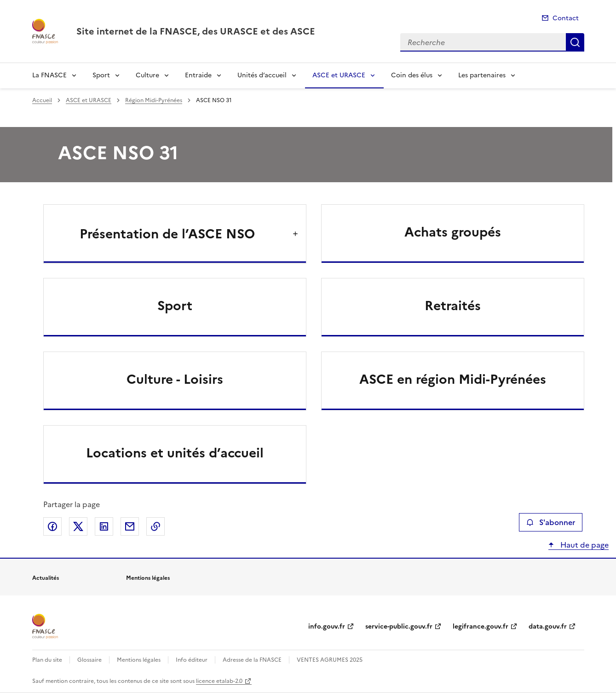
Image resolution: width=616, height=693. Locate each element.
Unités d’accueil (262, 75)
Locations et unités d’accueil (175, 453)
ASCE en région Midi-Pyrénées (453, 379)
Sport (101, 75)
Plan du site (47, 660)
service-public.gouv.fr (399, 627)
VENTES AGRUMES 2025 (330, 660)
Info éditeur (192, 660)
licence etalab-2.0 (219, 681)
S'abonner (550, 522)
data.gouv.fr (548, 627)
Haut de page (584, 545)
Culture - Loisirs (175, 379)
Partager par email (130, 526)
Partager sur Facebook (52, 526)
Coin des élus (412, 75)
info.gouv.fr (327, 627)
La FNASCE (49, 75)
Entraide (198, 75)
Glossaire (89, 660)
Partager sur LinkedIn (104, 526)
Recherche (575, 42)
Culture (147, 75)
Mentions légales (139, 660)
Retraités (453, 306)
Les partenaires (482, 75)
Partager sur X (78, 526)
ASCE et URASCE (339, 75)
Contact (566, 18)
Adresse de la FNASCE (252, 660)
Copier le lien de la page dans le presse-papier (155, 526)
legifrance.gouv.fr (481, 627)
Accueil (42, 100)
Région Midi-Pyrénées (154, 100)
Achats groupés (453, 232)
